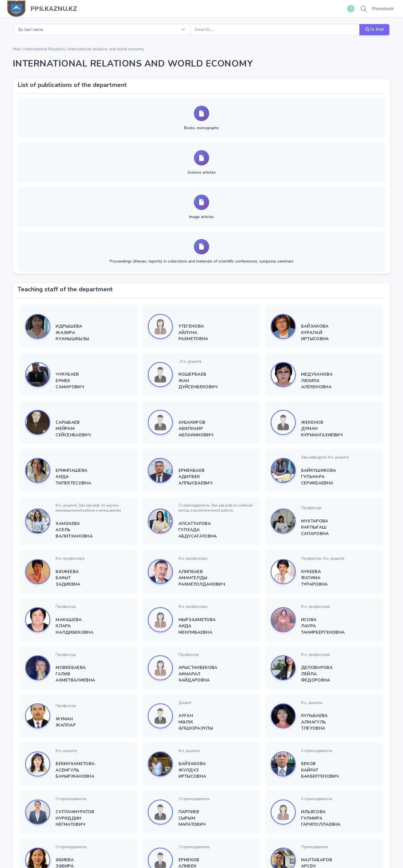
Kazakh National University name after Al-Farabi (78, 851)
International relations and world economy (106, 49)
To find (374, 29)
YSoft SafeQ (244, 851)
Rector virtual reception (186, 851)
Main (17, 49)
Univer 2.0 (151, 851)
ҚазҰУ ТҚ (221, 851)
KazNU (132, 851)
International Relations (45, 49)
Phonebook (383, 9)
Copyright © (18, 851)
